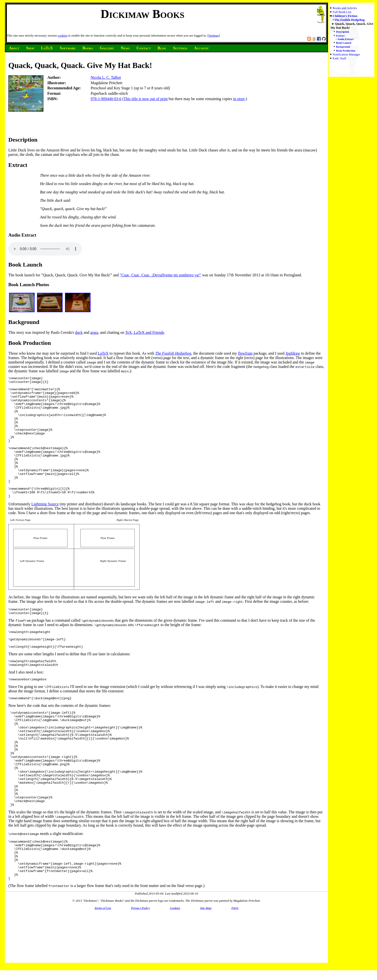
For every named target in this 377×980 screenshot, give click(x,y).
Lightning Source (45, 528)
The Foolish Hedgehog (350, 20)
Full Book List (342, 12)
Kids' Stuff (339, 58)
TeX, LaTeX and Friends (145, 332)
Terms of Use (103, 967)
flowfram (245, 353)
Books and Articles (345, 8)
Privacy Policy (140, 967)
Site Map (206, 967)
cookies (63, 35)
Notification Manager (346, 54)
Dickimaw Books (142, 14)
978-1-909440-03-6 (106, 99)
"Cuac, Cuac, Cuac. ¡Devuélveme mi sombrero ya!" (160, 275)
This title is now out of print (146, 99)
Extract (340, 36)
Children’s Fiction (345, 16)
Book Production (346, 51)
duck (79, 332)
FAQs (235, 967)
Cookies (175, 967)
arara (94, 332)
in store (239, 99)
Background (343, 47)
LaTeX (103, 353)
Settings (214, 35)
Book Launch (344, 43)
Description (343, 32)
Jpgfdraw (293, 353)
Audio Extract (345, 39)
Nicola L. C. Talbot (106, 77)
